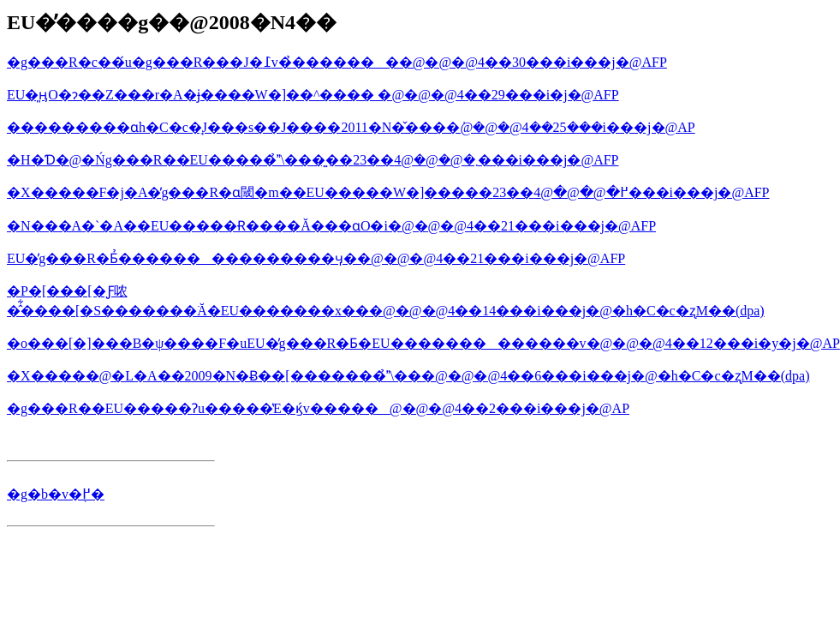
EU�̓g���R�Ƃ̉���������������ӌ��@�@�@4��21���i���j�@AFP (316, 258)
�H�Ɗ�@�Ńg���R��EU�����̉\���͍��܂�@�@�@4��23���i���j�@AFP (313, 160)
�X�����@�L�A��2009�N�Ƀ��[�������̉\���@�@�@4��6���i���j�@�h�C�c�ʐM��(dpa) (408, 376)
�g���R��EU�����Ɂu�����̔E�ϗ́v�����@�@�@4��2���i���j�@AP (318, 408)
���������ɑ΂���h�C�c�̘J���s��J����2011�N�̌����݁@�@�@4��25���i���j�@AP (351, 127)
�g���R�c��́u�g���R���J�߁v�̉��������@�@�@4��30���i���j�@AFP (337, 62)
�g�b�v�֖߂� (56, 494)
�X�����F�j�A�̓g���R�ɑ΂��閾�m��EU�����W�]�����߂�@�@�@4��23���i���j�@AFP (388, 192)
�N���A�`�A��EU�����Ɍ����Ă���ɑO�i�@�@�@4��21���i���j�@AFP (331, 226)
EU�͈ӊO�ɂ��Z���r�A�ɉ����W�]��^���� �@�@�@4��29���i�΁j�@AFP (313, 95)
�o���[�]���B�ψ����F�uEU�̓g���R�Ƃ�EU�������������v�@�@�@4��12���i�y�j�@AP (423, 343)
